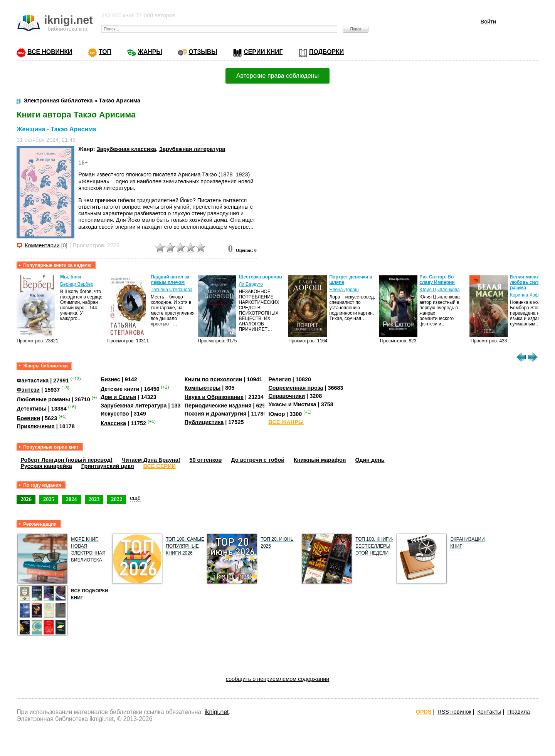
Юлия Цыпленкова (439, 290)
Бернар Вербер (77, 284)
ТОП (105, 52)
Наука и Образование (214, 397)
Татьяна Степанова (172, 290)
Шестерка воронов (260, 277)
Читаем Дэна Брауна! (151, 460)
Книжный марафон (320, 460)
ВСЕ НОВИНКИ (50, 52)
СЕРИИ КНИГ (263, 52)
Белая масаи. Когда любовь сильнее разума (532, 282)
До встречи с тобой (258, 460)
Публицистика (204, 422)
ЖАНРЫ (150, 52)
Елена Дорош (344, 290)
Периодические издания (218, 406)
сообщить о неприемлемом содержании (278, 679)
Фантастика (33, 381)
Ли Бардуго (251, 284)
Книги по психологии (214, 379)
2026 (26, 499)
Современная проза (296, 388)
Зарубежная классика (126, 149)
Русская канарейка (46, 466)
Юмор (277, 414)
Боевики (28, 418)
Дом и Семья (119, 397)
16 (81, 163)
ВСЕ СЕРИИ (160, 466)
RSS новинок (454, 712)
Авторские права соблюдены (277, 76)
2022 (117, 499)
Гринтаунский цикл (108, 466)
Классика (113, 423)
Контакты (489, 712)
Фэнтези (28, 390)
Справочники (287, 396)
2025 (49, 499)
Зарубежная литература (192, 149)
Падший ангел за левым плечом (170, 280)
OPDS (424, 712)
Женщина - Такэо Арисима (56, 129)
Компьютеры (203, 388)
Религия (279, 379)
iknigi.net (217, 712)
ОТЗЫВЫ (203, 52)
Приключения (36, 426)
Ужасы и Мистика (292, 404)
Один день (370, 460)
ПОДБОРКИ (326, 52)
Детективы (32, 409)
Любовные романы (43, 399)
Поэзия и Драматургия (216, 414)
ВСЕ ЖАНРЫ (286, 422)
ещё (135, 498)
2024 (71, 499)
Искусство (115, 414)
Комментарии (42, 245)
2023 (94, 499)
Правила (518, 712)
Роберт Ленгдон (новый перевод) (66, 460)
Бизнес (110, 379)
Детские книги (120, 389)
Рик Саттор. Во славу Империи (437, 280)
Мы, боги (71, 277)
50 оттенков (206, 460)
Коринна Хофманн (530, 295)
